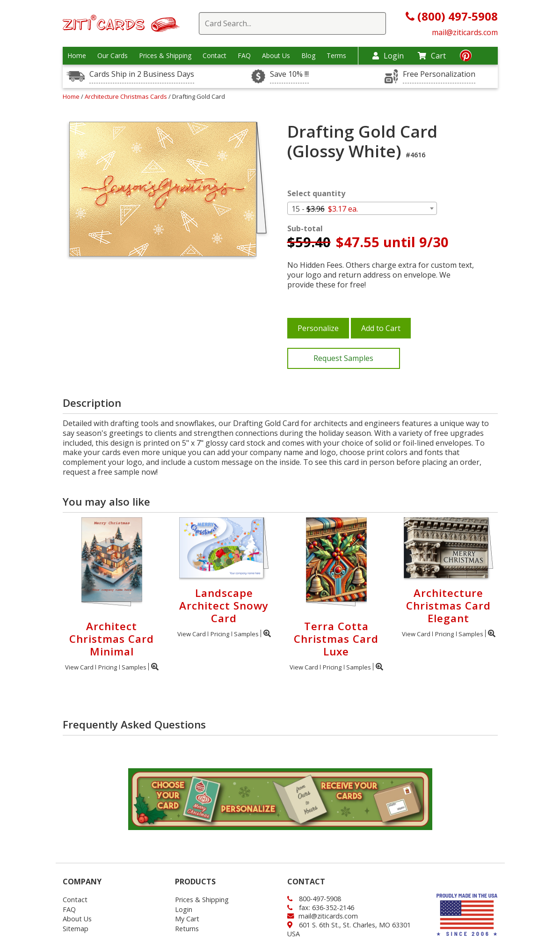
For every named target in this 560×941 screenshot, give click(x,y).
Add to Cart (381, 328)
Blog (308, 56)
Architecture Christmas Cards (127, 96)
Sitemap (76, 929)
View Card (79, 667)
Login (388, 56)
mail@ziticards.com (465, 32)
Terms (336, 56)
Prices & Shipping (165, 56)
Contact (215, 56)
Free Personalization (439, 74)
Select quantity (316, 194)
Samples (134, 667)
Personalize (318, 328)
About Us (276, 56)
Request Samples (343, 358)
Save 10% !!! (289, 74)
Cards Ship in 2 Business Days (142, 74)
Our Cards (113, 56)
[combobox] (362, 208)
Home (77, 56)
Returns (187, 929)
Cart (432, 56)
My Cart (187, 919)
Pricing (108, 667)
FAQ (244, 56)
